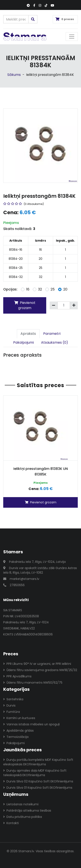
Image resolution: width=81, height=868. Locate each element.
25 (53, 289)
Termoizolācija (16, 737)
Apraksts (28, 334)
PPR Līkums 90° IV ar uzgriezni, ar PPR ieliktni (37, 664)
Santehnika (13, 699)
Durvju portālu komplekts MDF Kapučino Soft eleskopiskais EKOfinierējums (38, 762)
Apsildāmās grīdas (18, 731)
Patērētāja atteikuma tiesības (27, 811)
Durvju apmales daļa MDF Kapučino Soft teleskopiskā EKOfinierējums (35, 773)
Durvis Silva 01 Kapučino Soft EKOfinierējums (38, 788)
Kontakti (11, 823)
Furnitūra (12, 712)
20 (65, 289)
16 (28, 289)
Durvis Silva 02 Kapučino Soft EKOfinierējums (38, 781)
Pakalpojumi (23, 342)
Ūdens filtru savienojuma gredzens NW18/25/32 (40, 670)
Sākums (14, 75)
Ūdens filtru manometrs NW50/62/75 (33, 683)
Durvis (9, 705)
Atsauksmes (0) (55, 342)
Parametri (52, 334)
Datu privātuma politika (23, 817)
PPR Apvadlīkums (17, 676)
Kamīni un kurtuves (19, 718)
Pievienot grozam (25, 305)
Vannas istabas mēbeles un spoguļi (31, 724)
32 (40, 289)
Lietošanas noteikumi (21, 804)
